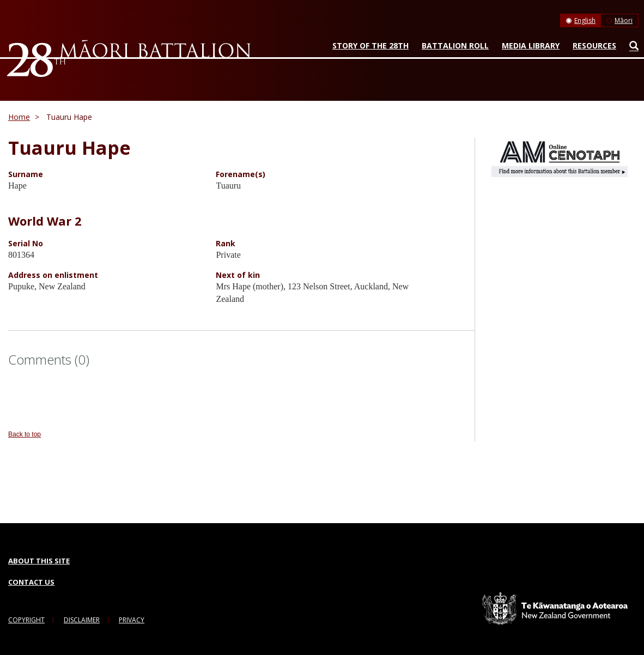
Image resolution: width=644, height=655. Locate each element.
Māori (624, 20)
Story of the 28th (370, 46)
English (585, 20)
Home (19, 117)
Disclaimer (82, 620)
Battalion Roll (455, 46)
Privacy (132, 620)
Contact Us (31, 582)
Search (631, 48)
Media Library (531, 46)
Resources (594, 46)
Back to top (25, 434)
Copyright (26, 620)
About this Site (39, 561)
